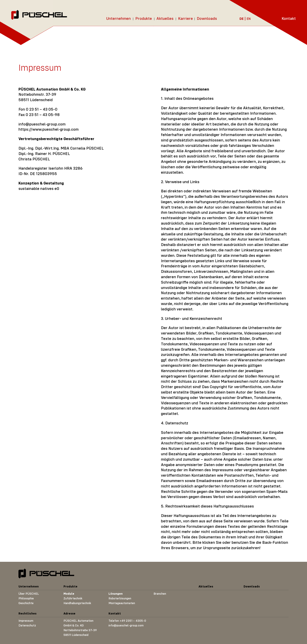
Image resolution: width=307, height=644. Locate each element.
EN (249, 19)
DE (242, 19)
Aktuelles (165, 18)
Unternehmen (119, 18)
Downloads (207, 18)
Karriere (185, 18)
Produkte (144, 18)
